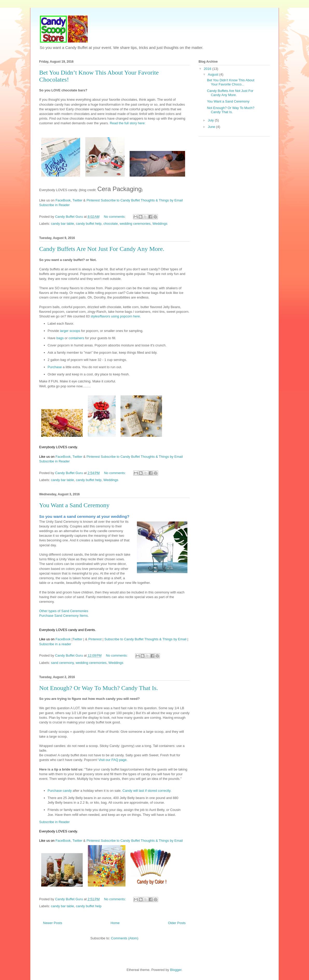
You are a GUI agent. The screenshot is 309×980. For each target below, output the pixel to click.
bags (60, 338)
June (212, 127)
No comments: (115, 217)
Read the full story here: (128, 123)
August (214, 74)
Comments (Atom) (125, 938)
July (211, 120)
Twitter (77, 200)
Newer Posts (53, 923)
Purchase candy (60, 791)
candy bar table (63, 224)
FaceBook (63, 200)
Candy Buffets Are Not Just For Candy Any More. (102, 249)
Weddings (160, 224)
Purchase (55, 367)
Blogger (176, 970)
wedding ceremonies (135, 224)
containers (76, 338)
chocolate (111, 224)
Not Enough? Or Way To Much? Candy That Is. (99, 688)
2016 (208, 69)
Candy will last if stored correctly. (147, 791)
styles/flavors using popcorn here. (116, 316)
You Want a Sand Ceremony (74, 505)
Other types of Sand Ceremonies (64, 611)
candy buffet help (89, 224)
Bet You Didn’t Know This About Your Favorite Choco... (231, 82)
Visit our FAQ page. (113, 760)
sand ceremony (62, 663)
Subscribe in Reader (54, 205)
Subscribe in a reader (55, 644)
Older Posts (177, 923)
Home (115, 923)
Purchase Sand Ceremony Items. (64, 616)
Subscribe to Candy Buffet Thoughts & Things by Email (142, 200)
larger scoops (70, 331)
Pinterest (93, 200)
